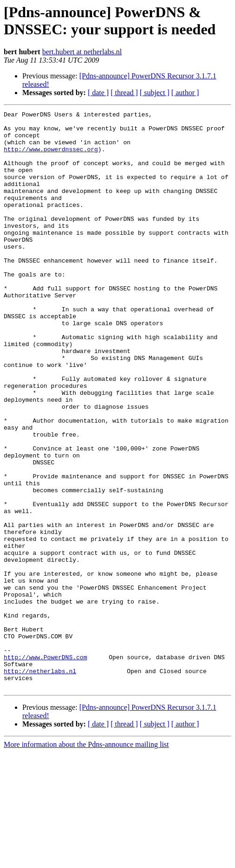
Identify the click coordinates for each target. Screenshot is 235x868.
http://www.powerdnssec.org (51, 157)
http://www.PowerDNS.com (45, 767)
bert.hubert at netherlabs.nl (82, 52)
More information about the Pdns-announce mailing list (86, 860)
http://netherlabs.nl (40, 784)
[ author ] (185, 93)
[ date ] (98, 93)
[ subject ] (155, 93)
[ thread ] (124, 93)
